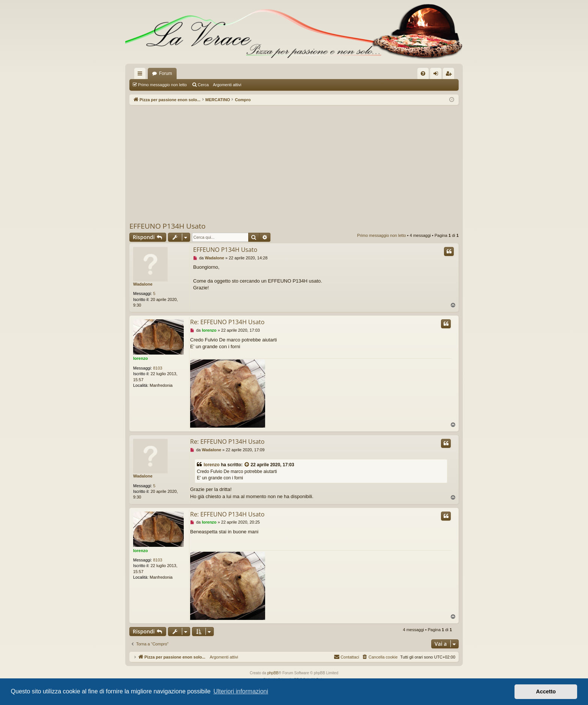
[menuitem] (423, 73)
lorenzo (140, 358)
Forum (166, 73)
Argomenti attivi (227, 85)
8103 (157, 368)
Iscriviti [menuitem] (450, 75)
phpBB (273, 673)
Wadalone (143, 284)
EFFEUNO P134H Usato (167, 226)
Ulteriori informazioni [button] (241, 691)
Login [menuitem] (437, 75)
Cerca (203, 85)
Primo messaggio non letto (162, 85)
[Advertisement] (294, 163)
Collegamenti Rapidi (141, 75)
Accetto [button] (546, 692)
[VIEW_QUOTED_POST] (247, 465)
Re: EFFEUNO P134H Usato (227, 322)
